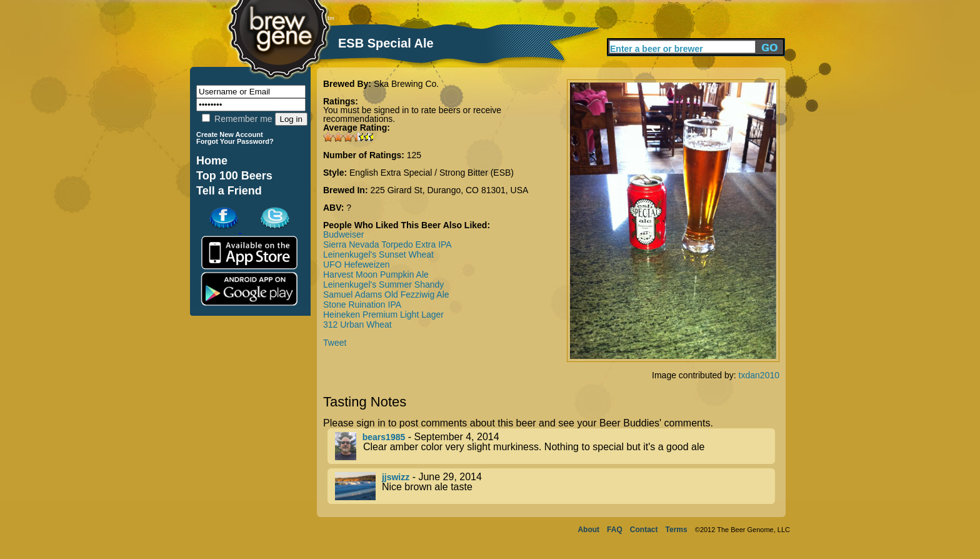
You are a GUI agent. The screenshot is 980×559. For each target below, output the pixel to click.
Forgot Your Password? (235, 141)
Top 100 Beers (234, 176)
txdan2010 (759, 375)
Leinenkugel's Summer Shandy (383, 285)
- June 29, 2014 (555, 486)
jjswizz (396, 477)
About (588, 530)
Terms (677, 530)
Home (212, 161)
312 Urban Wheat (357, 325)
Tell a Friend (229, 191)
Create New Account (230, 134)
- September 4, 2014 (555, 446)
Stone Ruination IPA (362, 305)
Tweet (335, 343)
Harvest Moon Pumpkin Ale (376, 274)
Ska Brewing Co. (406, 84)
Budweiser (343, 234)
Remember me (237, 119)
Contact (644, 530)
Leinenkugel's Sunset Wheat (378, 254)
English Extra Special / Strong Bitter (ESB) (432, 173)
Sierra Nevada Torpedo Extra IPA (387, 244)
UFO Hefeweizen (357, 264)
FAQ (615, 530)
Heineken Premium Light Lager (383, 315)
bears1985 (384, 437)
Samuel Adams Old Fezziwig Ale (386, 295)
